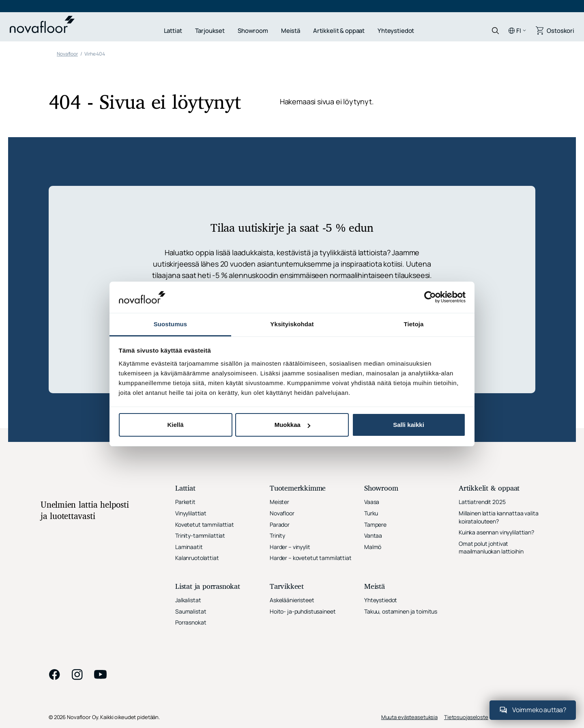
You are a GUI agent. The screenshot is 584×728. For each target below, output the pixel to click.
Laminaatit (189, 547)
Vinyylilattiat (191, 513)
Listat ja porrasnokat (208, 587)
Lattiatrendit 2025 (482, 502)
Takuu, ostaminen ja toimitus (401, 611)
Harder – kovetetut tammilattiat (311, 558)
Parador (280, 524)
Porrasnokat (191, 622)
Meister (279, 502)
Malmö (373, 547)
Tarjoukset (210, 31)
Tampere (375, 524)
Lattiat (173, 31)
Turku (371, 513)
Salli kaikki (409, 425)
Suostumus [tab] (171, 324)
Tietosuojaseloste (466, 717)
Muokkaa (292, 425)
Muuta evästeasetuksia (409, 717)
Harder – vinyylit (290, 547)
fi (519, 31)
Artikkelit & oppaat (339, 31)
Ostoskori (560, 31)
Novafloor (282, 513)
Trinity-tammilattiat (200, 535)
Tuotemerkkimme (298, 489)
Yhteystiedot (396, 31)
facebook (54, 674)
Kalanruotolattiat (197, 558)
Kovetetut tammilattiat (205, 524)
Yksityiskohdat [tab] (292, 324)
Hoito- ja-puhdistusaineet (303, 611)
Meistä (291, 31)
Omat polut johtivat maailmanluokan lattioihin (491, 548)
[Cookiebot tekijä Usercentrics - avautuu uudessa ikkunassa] (430, 297)
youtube (101, 674)
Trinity (277, 535)
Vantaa (373, 535)
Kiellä (175, 425)
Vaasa (372, 502)
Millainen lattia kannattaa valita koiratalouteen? (498, 517)
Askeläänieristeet (292, 600)
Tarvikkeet (287, 587)
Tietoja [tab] (414, 324)
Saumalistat (191, 611)
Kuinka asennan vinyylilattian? (496, 532)
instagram (77, 674)
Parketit (185, 502)
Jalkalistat (188, 600)
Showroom (253, 31)
